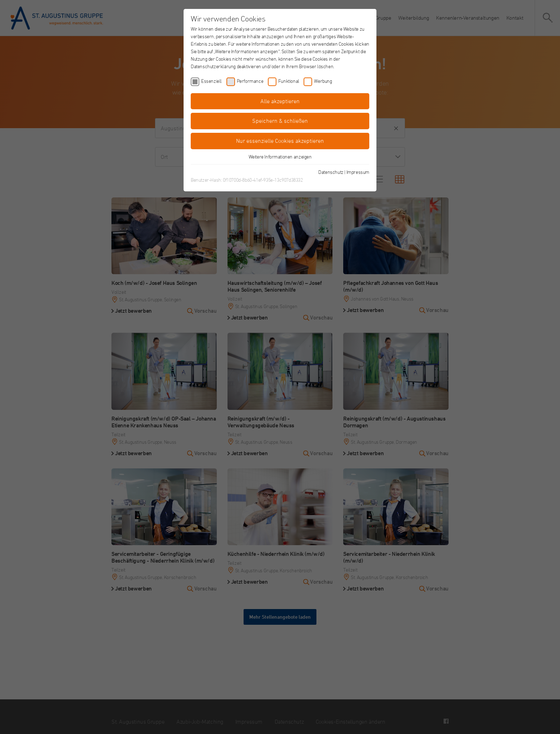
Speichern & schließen (280, 121)
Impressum (358, 172)
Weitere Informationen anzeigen (280, 157)
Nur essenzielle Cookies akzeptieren (280, 141)
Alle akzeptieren (280, 101)
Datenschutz (331, 172)
